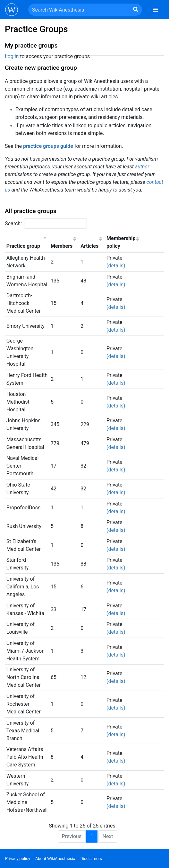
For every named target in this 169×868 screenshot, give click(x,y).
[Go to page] (136, 10)
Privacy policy (18, 859)
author (142, 167)
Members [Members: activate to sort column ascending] (62, 246)
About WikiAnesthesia (55, 859)
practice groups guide (48, 146)
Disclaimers (91, 859)
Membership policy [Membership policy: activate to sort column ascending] (121, 242)
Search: (46, 224)
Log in (12, 56)
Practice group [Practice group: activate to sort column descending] (23, 246)
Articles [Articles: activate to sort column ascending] (89, 246)
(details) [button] (116, 266)
